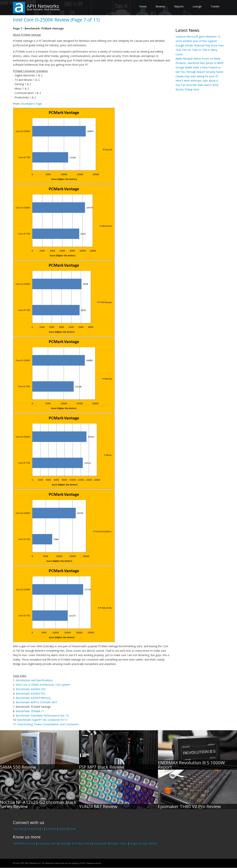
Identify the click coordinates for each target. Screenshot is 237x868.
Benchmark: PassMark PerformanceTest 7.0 (42, 716)
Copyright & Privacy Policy (75, 843)
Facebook (33, 829)
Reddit (63, 829)
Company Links (47, 843)
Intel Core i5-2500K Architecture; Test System (43, 685)
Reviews (160, 6)
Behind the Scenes (24, 843)
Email (73, 829)
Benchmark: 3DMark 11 (30, 711)
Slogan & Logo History (143, 843)
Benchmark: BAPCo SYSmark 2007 (36, 702)
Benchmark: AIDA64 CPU (31, 689)
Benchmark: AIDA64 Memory (33, 698)
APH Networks (43, 6)
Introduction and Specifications (34, 680)
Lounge (197, 6)
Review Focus (119, 843)
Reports (179, 6)
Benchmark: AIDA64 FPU (31, 694)
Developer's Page (31, 104)
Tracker (215, 6)
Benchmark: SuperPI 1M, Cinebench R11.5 (42, 720)
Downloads (101, 843)
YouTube (18, 829)
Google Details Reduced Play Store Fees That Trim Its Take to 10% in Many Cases (200, 50)
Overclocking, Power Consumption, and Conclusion (48, 724)
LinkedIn (51, 829)
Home (143, 6)
